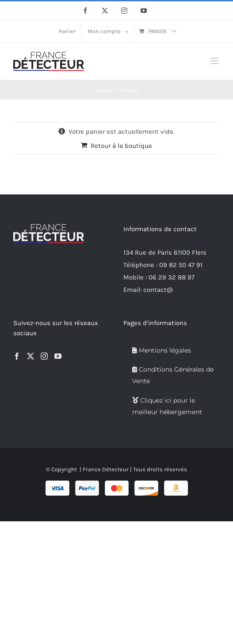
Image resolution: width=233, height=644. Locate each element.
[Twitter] (31, 356)
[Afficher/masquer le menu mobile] (215, 61)
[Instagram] (44, 356)
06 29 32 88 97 (172, 277)
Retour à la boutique (121, 146)
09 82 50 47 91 (181, 265)
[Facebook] (17, 356)
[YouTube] (58, 356)
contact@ (158, 290)
